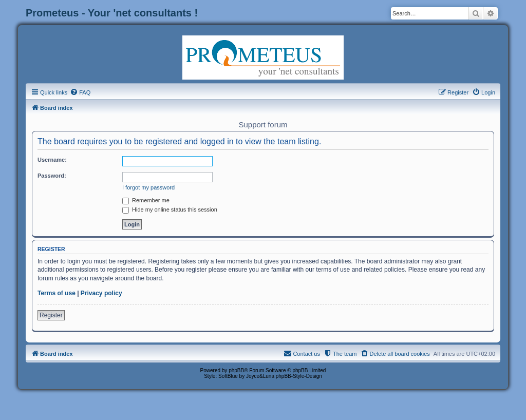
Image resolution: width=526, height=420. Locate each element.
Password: (52, 176)
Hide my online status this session (170, 209)
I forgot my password (148, 187)
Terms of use (57, 293)
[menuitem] (80, 92)
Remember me (146, 200)
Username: (52, 160)
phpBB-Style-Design (299, 376)
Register (51, 315)
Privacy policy (101, 293)
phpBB (236, 370)
